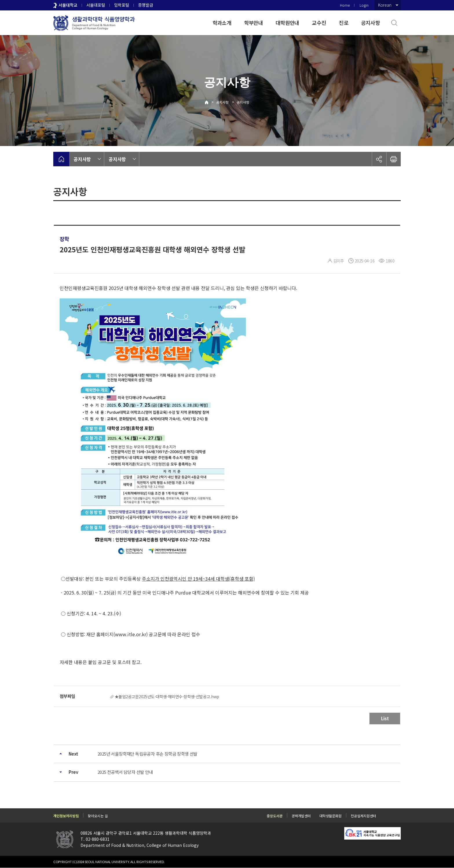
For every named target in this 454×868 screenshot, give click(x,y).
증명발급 (146, 5)
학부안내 (253, 23)
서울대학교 (68, 5)
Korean (385, 5)
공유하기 (379, 159)
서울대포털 (96, 5)
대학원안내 (287, 23)
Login (364, 5)
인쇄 (393, 159)
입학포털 (122, 5)
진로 (344, 23)
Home (345, 5)
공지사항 (370, 23)
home (61, 159)
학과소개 (222, 23)
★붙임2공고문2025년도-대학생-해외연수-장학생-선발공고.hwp (167, 696)
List (385, 718)
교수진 (319, 23)
